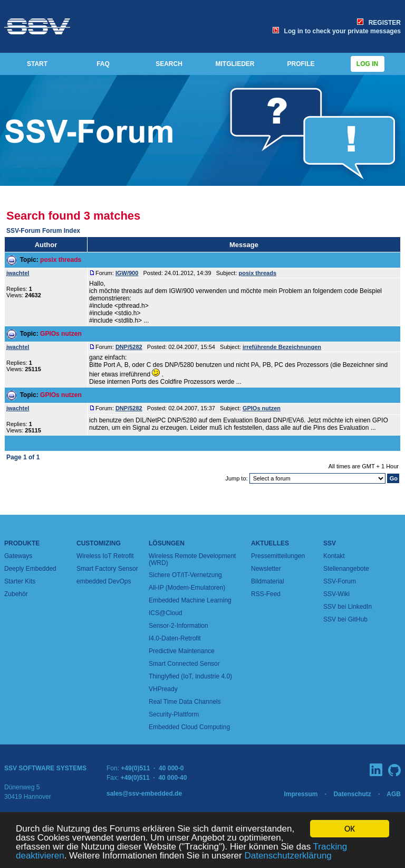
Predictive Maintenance (182, 651)
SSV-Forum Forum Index (43, 231)
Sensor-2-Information (179, 626)
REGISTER (379, 23)
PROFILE (301, 64)
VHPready (163, 689)
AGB (394, 794)
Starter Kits (20, 581)
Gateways (18, 556)
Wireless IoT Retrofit (105, 556)
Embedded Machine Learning (190, 600)
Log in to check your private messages (337, 31)
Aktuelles (270, 543)
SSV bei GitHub (345, 619)
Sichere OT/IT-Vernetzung (185, 575)
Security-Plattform (174, 714)
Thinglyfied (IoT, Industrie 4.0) (190, 676)
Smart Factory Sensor (107, 569)
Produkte (22, 543)
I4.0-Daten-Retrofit (175, 638)
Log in (368, 64)
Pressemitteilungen (278, 556)
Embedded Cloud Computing (189, 727)
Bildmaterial (268, 581)
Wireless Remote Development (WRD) (192, 559)
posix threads (61, 260)
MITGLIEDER (235, 64)
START (37, 64)
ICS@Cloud (166, 613)
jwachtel (18, 273)
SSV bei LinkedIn (348, 607)
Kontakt (334, 556)
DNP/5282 (129, 347)
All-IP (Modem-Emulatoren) (187, 588)
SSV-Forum (340, 581)
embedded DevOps (104, 581)
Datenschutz (352, 794)
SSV (330, 543)
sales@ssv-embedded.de (144, 794)
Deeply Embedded (30, 569)
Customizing (99, 543)
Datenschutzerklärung (288, 856)
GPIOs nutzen (61, 334)
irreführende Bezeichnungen (282, 347)
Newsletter (266, 569)
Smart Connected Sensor (184, 664)
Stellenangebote (346, 569)
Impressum (301, 794)
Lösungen (167, 543)
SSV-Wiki (336, 594)
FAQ (103, 64)
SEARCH (169, 64)
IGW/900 (127, 273)
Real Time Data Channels (185, 702)
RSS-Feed (266, 594)
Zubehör (16, 594)
